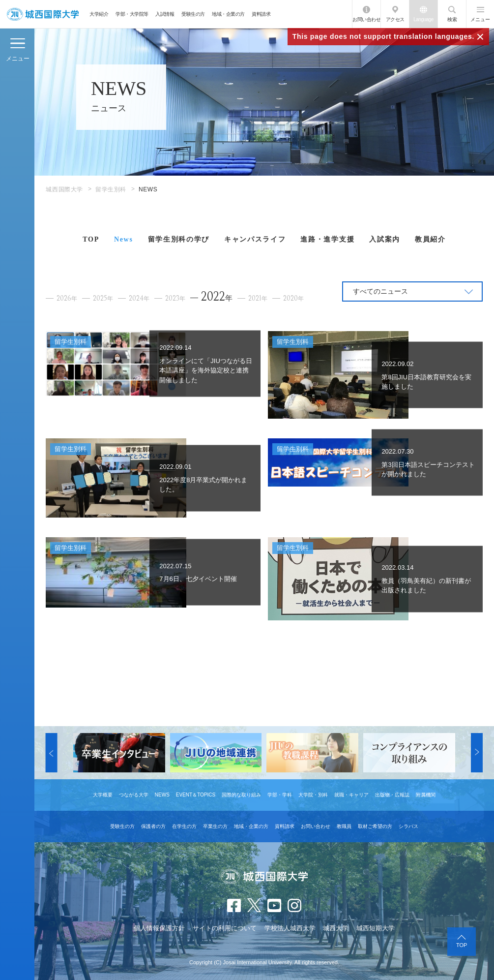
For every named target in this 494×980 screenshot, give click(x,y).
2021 (258, 298)
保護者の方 (153, 826)
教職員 (344, 826)
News (124, 239)
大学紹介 (99, 14)
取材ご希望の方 (375, 826)
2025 (103, 298)
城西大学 (336, 928)
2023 (175, 298)
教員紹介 (430, 239)
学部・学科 (280, 795)
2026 (67, 298)
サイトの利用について (225, 928)
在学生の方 (184, 826)
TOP (91, 239)
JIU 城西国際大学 (43, 14)
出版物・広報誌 (392, 795)
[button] (52, 753)
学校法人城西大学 (290, 928)
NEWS (162, 795)
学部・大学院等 (132, 14)
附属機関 (426, 795)
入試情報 (165, 14)
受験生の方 (193, 14)
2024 (139, 298)
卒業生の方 (215, 826)
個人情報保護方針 (159, 928)
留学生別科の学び (179, 239)
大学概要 (103, 795)
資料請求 (261, 14)
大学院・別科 (313, 795)
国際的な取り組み (241, 795)
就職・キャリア (351, 795)
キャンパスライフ (255, 239)
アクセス (395, 19)
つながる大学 (134, 795)
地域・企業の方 (228, 14)
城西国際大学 (64, 189)
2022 (217, 297)
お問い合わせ (366, 19)
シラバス (408, 826)
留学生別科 (111, 189)
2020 (293, 298)
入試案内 (385, 239)
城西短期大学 (376, 928)
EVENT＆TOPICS (196, 795)
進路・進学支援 (327, 239)
